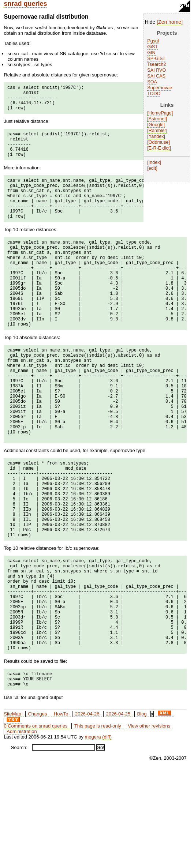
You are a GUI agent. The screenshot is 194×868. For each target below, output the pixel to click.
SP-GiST (156, 59)
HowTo (61, 811)
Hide (150, 22)
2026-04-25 (118, 811)
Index (154, 162)
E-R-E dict (159, 148)
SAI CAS (156, 76)
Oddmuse (159, 142)
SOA (152, 82)
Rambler (157, 131)
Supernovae (160, 88)
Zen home (170, 22)
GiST (152, 47)
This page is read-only (98, 824)
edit (152, 168)
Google (156, 125)
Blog (142, 811)
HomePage (160, 113)
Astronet (157, 119)
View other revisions (149, 824)
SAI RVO (156, 70)
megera (93, 835)
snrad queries (25, 4)
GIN (151, 53)
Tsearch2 (156, 64)
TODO (154, 94)
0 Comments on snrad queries (36, 824)
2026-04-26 (87, 811)
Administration (22, 829)
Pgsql (153, 41)
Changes (37, 811)
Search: (19, 845)
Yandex (156, 136)
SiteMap (12, 811)
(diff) (107, 835)
